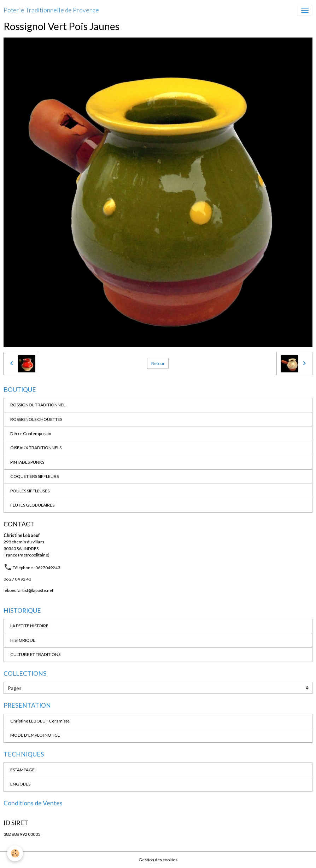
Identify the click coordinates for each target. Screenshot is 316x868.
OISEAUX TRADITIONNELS (36, 448)
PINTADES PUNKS (27, 462)
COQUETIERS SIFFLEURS (34, 476)
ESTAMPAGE (22, 770)
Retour (158, 363)
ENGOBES (20, 784)
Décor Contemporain (31, 433)
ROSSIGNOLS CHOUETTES (36, 419)
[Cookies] (15, 853)
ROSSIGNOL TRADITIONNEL (38, 405)
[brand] (51, 10)
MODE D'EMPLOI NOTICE (35, 735)
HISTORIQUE (23, 640)
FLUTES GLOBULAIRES (32, 505)
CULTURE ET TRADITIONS (35, 654)
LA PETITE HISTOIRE (29, 626)
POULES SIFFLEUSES (30, 491)
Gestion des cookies (158, 860)
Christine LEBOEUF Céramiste (40, 721)
